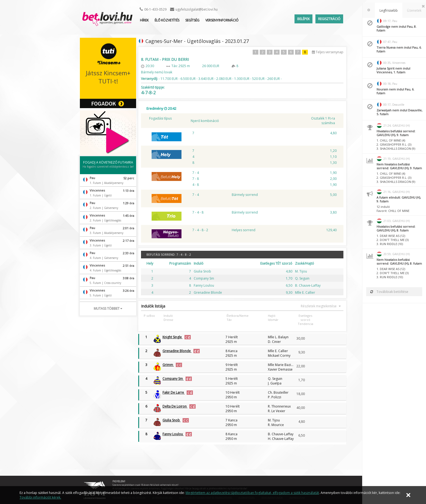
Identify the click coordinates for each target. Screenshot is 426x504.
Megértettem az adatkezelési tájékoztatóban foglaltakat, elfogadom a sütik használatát (252, 493)
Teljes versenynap (328, 52)
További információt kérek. (40, 497)
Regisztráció (329, 19)
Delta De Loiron (175, 406)
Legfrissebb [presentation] (389, 10)
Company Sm (173, 379)
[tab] (369, 10)
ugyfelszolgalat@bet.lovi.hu (197, 9)
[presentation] (369, 10)
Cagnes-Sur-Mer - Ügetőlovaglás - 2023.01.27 (197, 41)
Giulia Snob (172, 420)
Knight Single (173, 337)
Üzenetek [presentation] (414, 10)
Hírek (144, 20)
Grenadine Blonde (177, 351)
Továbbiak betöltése (389, 292)
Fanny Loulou (173, 434)
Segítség (192, 20)
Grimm (168, 365)
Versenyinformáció (222, 20)
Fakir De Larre (174, 392)
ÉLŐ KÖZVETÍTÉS (167, 20)
